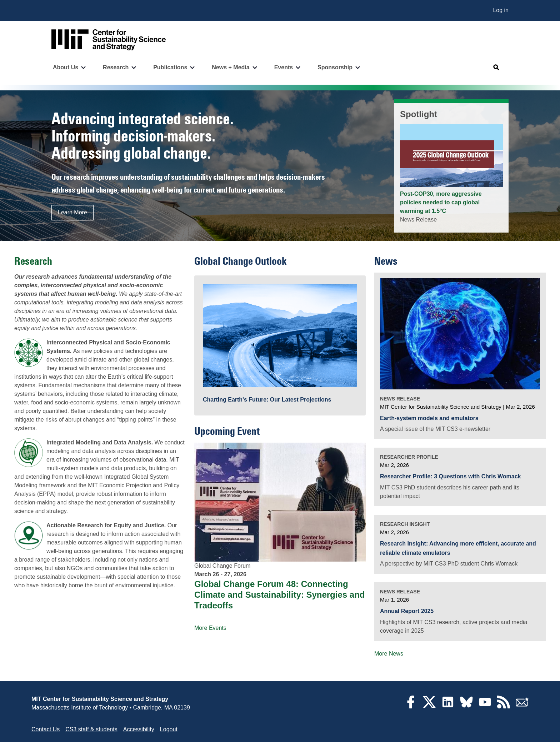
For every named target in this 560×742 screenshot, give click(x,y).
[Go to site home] (109, 40)
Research (116, 67)
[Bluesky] (466, 706)
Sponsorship (335, 67)
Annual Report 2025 (407, 611)
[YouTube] (485, 706)
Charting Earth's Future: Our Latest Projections (267, 400)
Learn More (72, 212)
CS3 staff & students (91, 729)
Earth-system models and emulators (429, 418)
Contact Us (46, 729)
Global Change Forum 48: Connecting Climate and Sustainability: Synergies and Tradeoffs (279, 595)
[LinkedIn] (448, 706)
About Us (66, 67)
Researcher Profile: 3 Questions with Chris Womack (451, 476)
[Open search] (496, 68)
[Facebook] (411, 706)
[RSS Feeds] (504, 706)
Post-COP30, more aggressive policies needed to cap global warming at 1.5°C (441, 202)
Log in (501, 10)
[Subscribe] (522, 706)
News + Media (231, 67)
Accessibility (139, 729)
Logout (169, 729)
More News (389, 654)
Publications (170, 67)
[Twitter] (429, 706)
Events (284, 67)
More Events (210, 628)
